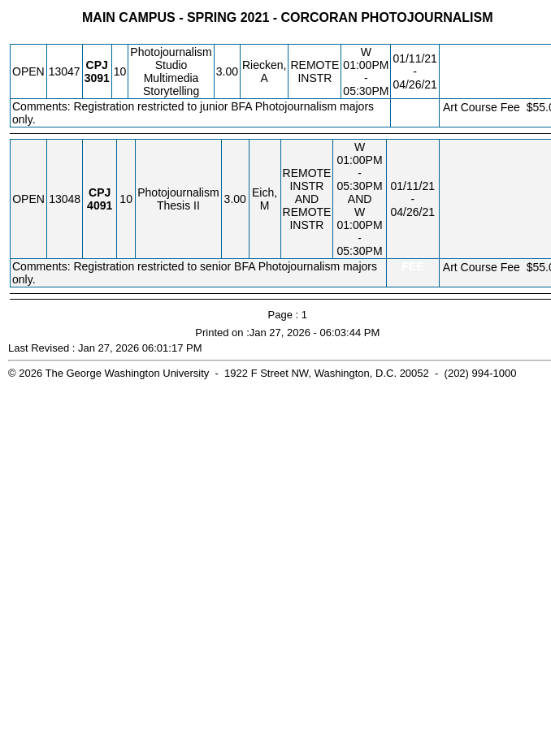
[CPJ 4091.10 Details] (100, 205)
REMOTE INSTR (315, 71)
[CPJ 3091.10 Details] (97, 78)
